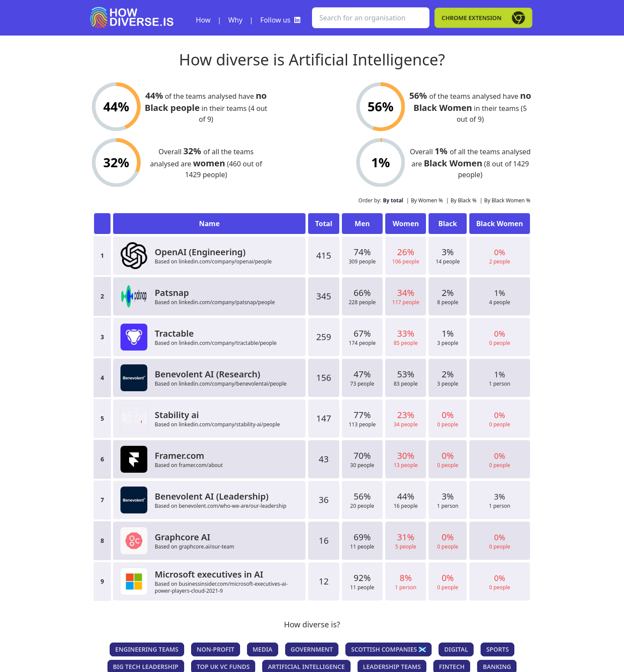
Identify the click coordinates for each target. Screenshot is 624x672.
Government (312, 649)
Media (263, 649)
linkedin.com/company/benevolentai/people (232, 384)
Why (236, 20)
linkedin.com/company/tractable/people (227, 343)
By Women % (427, 200)
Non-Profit (216, 649)
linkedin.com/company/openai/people (225, 261)
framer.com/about (201, 465)
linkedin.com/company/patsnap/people (227, 302)
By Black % (464, 200)
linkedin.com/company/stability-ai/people (229, 424)
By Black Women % (507, 200)
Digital (456, 649)
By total (393, 200)
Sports (497, 649)
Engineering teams (147, 649)
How (203, 20)
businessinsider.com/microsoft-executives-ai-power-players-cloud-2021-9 (221, 587)
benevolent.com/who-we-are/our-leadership (232, 506)
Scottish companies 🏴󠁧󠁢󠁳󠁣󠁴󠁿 (388, 649)
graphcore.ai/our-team (206, 547)
